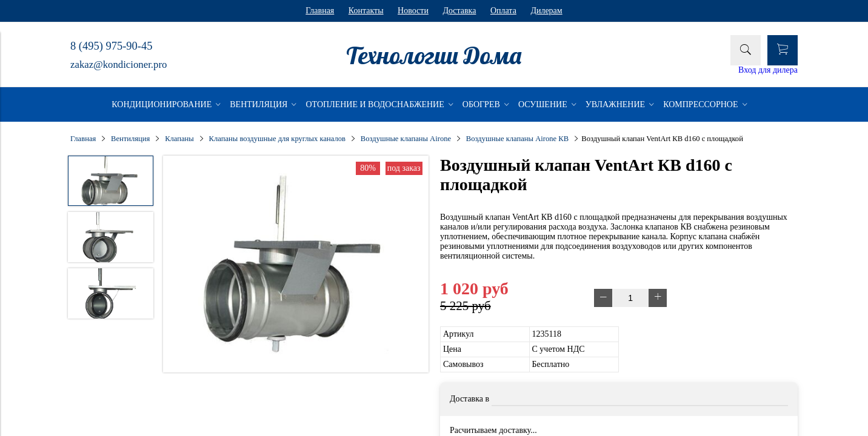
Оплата (503, 11)
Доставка (459, 11)
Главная (320, 11)
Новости (413, 11)
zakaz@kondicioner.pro (119, 64)
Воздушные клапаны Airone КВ (517, 139)
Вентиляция (130, 139)
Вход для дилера (768, 70)
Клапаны (179, 139)
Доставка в (469, 399)
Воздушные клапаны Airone (406, 139)
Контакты (366, 11)
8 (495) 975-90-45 (111, 46)
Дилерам (546, 11)
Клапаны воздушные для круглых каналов (277, 139)
